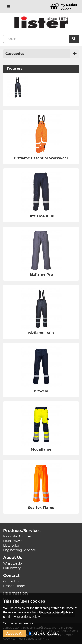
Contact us (12, 582)
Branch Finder (14, 586)
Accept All (15, 634)
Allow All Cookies (46, 634)
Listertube (11, 546)
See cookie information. (19, 623)
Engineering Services (19, 550)
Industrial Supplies (17, 537)
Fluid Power (12, 541)
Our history (12, 568)
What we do (13, 564)
